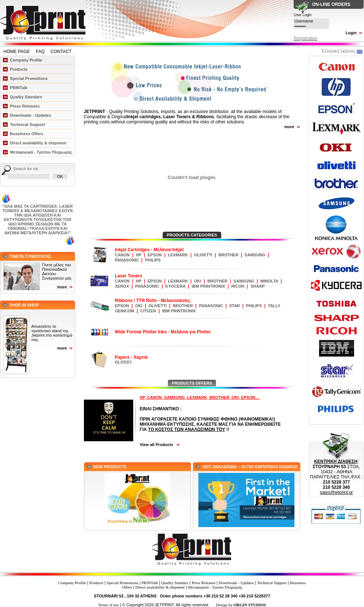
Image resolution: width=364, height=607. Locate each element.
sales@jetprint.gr (336, 492)
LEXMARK (178, 255)
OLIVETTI (203, 255)
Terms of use (108, 605)
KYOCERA (175, 286)
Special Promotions (29, 78)
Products (19, 69)
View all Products (157, 445)
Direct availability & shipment (38, 143)
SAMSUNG (255, 255)
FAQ (40, 52)
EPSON (155, 255)
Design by (241, 605)
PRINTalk (19, 88)
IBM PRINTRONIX (208, 286)
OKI (198, 281)
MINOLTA (269, 281)
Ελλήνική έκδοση (338, 51)
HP (139, 255)
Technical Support (27, 124)
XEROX (122, 286)
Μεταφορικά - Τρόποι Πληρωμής (41, 152)
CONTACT (61, 52)
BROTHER (229, 255)
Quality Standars (26, 97)
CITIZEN (148, 311)
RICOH (238, 286)
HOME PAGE (17, 52)
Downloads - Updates (31, 115)
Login (351, 33)
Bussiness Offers (26, 134)
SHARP (258, 286)
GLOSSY (123, 362)
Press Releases (25, 106)
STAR (235, 306)
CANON (122, 255)
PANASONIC (127, 260)
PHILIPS (153, 260)
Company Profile (26, 60)
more (62, 287)
